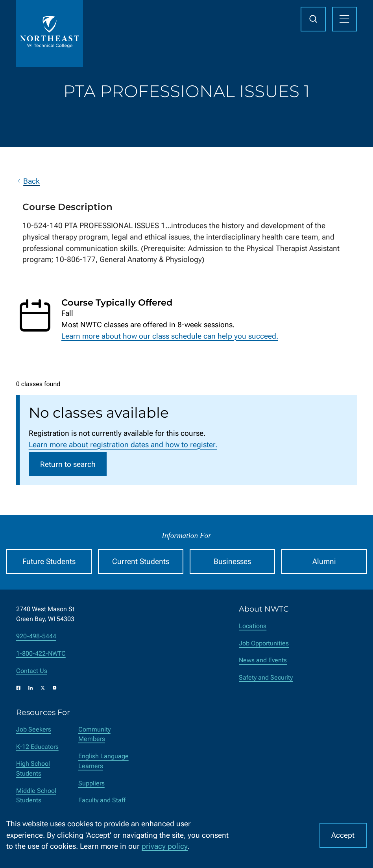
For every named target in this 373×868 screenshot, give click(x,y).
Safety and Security (266, 677)
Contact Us (32, 671)
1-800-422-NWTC (41, 653)
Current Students (141, 561)
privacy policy (165, 846)
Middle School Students (36, 796)
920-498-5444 (36, 636)
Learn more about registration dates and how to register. (123, 445)
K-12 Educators (37, 747)
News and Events (263, 660)
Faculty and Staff (102, 800)
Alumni (324, 561)
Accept (343, 835)
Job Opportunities (264, 643)
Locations (253, 626)
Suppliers (91, 783)
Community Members (94, 734)
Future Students (49, 561)
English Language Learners (103, 761)
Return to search (68, 464)
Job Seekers (34, 729)
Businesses (232, 561)
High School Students (33, 768)
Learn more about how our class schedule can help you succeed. (170, 336)
